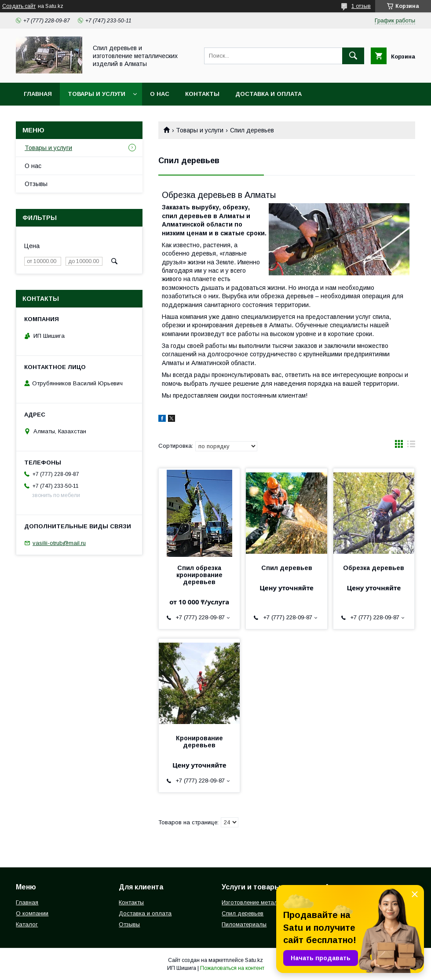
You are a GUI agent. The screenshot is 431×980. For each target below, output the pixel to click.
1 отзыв (361, 6)
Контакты (202, 94)
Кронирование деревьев (199, 742)
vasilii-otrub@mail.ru (59, 543)
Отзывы (36, 184)
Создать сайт (19, 6)
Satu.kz (254, 960)
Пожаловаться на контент (232, 968)
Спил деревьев (287, 568)
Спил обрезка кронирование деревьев (199, 575)
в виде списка (411, 446)
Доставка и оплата (268, 94)
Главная (38, 94)
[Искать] (353, 56)
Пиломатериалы (244, 924)
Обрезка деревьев (374, 568)
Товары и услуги (97, 94)
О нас (160, 94)
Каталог (27, 924)
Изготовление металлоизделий (264, 902)
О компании (32, 913)
